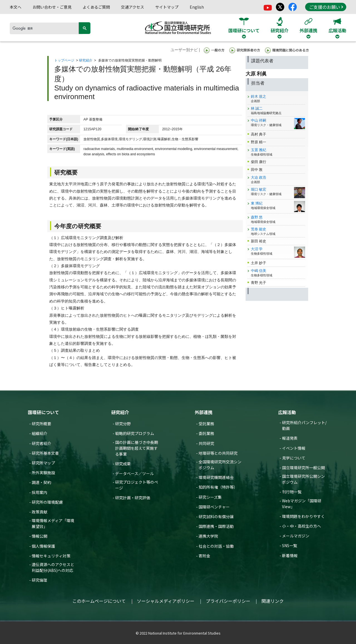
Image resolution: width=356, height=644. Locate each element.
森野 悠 (257, 217)
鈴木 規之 (259, 96)
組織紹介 (39, 433)
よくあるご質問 (96, 7)
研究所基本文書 (45, 453)
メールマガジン (296, 536)
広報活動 (287, 412)
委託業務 (206, 433)
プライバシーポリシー (228, 601)
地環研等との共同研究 (218, 453)
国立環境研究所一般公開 (303, 468)
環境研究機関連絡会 (216, 477)
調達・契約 (41, 482)
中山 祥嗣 (259, 120)
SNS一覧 (290, 545)
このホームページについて (99, 601)
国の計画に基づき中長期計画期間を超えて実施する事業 (137, 448)
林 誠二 (257, 108)
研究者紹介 (41, 443)
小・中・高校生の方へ (301, 526)
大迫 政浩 (259, 177)
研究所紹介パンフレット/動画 (304, 425)
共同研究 (206, 443)
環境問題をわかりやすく (303, 516)
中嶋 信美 (259, 271)
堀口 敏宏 (259, 189)
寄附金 (204, 556)
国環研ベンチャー (214, 507)
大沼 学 (257, 249)
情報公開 (39, 536)
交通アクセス (133, 7)
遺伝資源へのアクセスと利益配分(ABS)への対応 (53, 567)
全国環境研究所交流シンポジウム (220, 465)
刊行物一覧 (292, 492)
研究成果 (123, 464)
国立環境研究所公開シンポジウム (303, 479)
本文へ (16, 7)
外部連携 (204, 412)
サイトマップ (167, 7)
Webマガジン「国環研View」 (302, 504)
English (197, 7)
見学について (294, 458)
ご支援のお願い (326, 7)
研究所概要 (41, 424)
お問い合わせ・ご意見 (52, 7)
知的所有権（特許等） (218, 487)
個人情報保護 (43, 546)
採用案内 (39, 492)
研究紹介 (86, 60)
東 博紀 (257, 203)
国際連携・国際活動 (216, 526)
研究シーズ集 (210, 497)
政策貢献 (39, 512)
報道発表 (290, 438)
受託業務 (206, 424)
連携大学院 (208, 536)
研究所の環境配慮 (47, 502)
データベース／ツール (134, 473)
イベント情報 (294, 448)
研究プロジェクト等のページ (137, 485)
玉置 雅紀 (259, 150)
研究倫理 (39, 580)
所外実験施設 (43, 473)
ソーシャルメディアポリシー (166, 601)
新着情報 (290, 555)
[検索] (46, 28)
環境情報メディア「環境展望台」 (53, 523)
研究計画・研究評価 (133, 498)
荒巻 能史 (259, 229)
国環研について (43, 412)
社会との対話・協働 (216, 546)
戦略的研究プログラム (135, 433)
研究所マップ (43, 463)
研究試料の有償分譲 (216, 517)
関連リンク (273, 601)
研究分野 (123, 424)
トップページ (64, 60)
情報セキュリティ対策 (51, 556)
